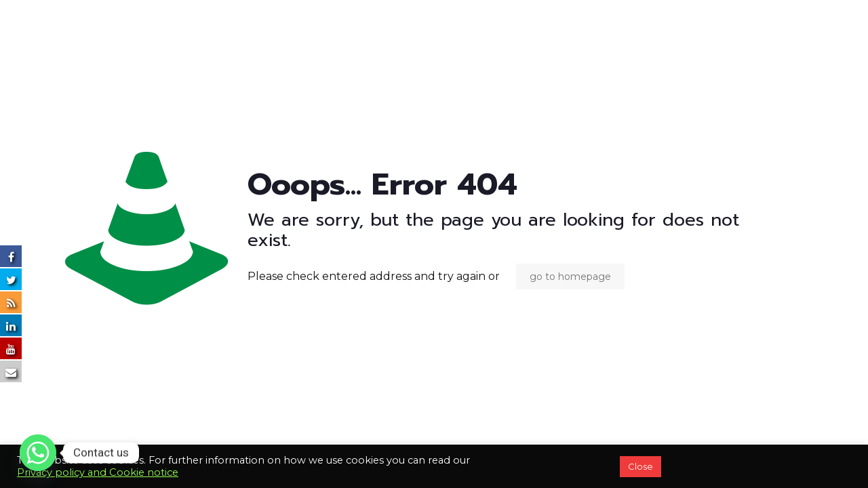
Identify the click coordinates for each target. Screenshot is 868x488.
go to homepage (570, 277)
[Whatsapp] (38, 453)
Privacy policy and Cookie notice (98, 472)
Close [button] (640, 466)
